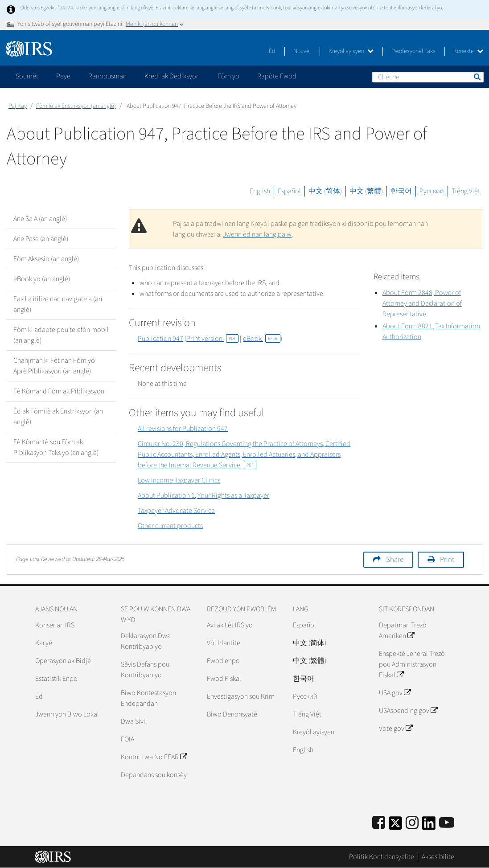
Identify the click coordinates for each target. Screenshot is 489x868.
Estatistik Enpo (56, 679)
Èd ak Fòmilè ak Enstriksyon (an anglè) (58, 417)
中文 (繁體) (366, 191)
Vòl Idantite (224, 643)
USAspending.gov (408, 711)
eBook (262, 339)
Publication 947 (160, 339)
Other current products (170, 526)
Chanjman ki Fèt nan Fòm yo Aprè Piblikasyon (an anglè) (54, 366)
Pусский (305, 696)
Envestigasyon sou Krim (241, 696)
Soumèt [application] (27, 76)
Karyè (44, 643)
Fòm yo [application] (228, 76)
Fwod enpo (223, 661)
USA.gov (395, 693)
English (260, 191)
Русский (432, 191)
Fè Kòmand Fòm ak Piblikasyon (59, 391)
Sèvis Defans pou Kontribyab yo (145, 670)
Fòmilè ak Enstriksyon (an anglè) (76, 106)
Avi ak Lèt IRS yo (230, 625)
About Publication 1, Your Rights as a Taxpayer (203, 495)
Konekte (468, 51)
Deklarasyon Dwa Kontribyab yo (146, 641)
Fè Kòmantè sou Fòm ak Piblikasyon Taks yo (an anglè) (56, 447)
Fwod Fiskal (224, 679)
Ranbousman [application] (107, 76)
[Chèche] (428, 77)
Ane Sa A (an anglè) (40, 219)
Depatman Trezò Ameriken (403, 631)
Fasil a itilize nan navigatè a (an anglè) (58, 304)
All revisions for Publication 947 (183, 429)
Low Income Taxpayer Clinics (179, 480)
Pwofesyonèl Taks (413, 51)
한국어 (401, 191)
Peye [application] (63, 76)
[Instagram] (412, 823)
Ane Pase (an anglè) (41, 239)
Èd (272, 51)
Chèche (477, 77)
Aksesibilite (438, 857)
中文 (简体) (325, 191)
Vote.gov (396, 729)
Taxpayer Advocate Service (176, 511)
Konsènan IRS (55, 625)
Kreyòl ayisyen (351, 51)
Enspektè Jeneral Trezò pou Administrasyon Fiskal (412, 664)
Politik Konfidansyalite (382, 857)
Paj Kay (18, 106)
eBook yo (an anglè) (42, 279)
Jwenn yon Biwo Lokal (67, 714)
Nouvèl (302, 51)
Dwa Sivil (134, 721)
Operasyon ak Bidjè (63, 661)
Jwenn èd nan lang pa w (257, 234)
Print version (212, 339)
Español (289, 191)
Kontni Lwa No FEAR (154, 757)
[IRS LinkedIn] (429, 826)
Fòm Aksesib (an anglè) (46, 259)
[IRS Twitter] (395, 826)
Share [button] (395, 560)
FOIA (127, 739)
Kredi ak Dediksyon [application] (172, 76)
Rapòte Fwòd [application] (277, 76)
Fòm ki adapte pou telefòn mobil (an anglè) (61, 335)
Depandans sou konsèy (154, 775)
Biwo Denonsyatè (232, 714)
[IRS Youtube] (447, 823)
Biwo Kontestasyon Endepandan (148, 698)
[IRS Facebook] (379, 823)
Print (447, 560)
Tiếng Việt (466, 191)
